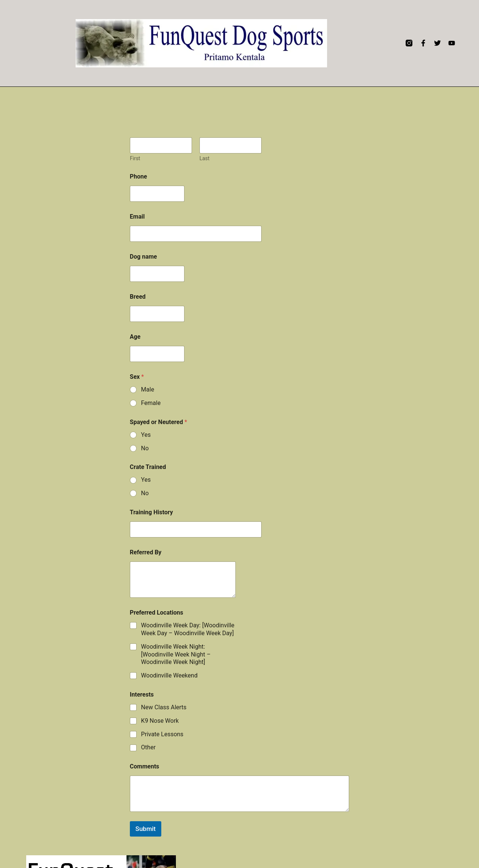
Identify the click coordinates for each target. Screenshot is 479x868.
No (145, 448)
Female (151, 403)
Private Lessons (162, 734)
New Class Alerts (164, 707)
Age (135, 337)
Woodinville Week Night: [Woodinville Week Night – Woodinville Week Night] (176, 654)
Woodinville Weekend (169, 675)
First (135, 158)
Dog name (144, 257)
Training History (151, 512)
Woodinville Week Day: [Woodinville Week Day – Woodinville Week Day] (188, 629)
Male (148, 389)
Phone (138, 176)
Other (148, 747)
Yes (146, 435)
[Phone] (157, 194)
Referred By (146, 552)
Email (137, 217)
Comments (144, 766)
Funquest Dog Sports (239, 97)
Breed (138, 297)
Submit (146, 829)
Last (205, 158)
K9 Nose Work (160, 721)
